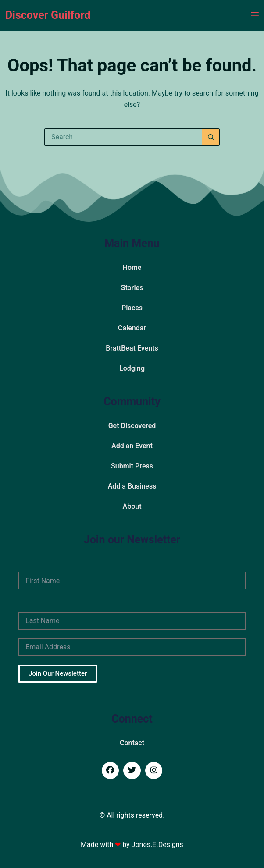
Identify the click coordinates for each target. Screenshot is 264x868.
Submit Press (132, 466)
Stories (132, 288)
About (132, 506)
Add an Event (132, 446)
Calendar (132, 328)
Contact (132, 743)
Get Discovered (132, 426)
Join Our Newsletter (58, 673)
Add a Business (132, 486)
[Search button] (211, 137)
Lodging (132, 368)
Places (132, 308)
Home (132, 267)
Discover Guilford (48, 15)
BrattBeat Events (132, 348)
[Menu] (255, 15)
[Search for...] (123, 137)
